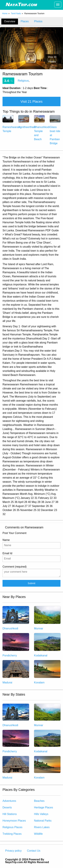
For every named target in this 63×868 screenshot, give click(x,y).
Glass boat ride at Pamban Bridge (55, 132)
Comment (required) (32, 571)
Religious (23, 81)
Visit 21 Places (32, 101)
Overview (10, 21)
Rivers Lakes (42, 827)
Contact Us (34, 851)
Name (32, 544)
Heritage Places (44, 807)
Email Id (32, 557)
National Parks (43, 821)
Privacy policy (13, 851)
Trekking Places (12, 834)
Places (25, 21)
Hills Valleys (41, 814)
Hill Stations (10, 814)
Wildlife (38, 834)
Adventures (9, 801)
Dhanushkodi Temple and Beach (42, 130)
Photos (38, 21)
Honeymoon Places (14, 821)
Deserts (7, 807)
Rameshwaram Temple (12, 126)
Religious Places (12, 827)
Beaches (39, 801)
